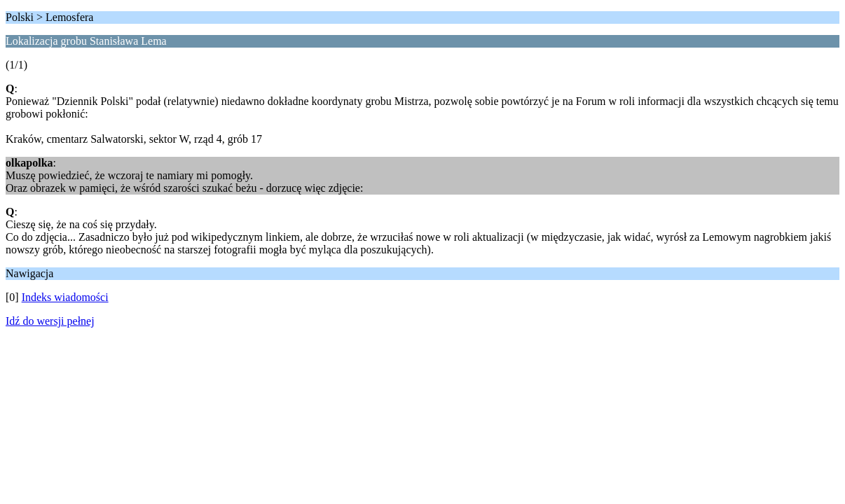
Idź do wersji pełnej (50, 321)
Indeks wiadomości (65, 297)
